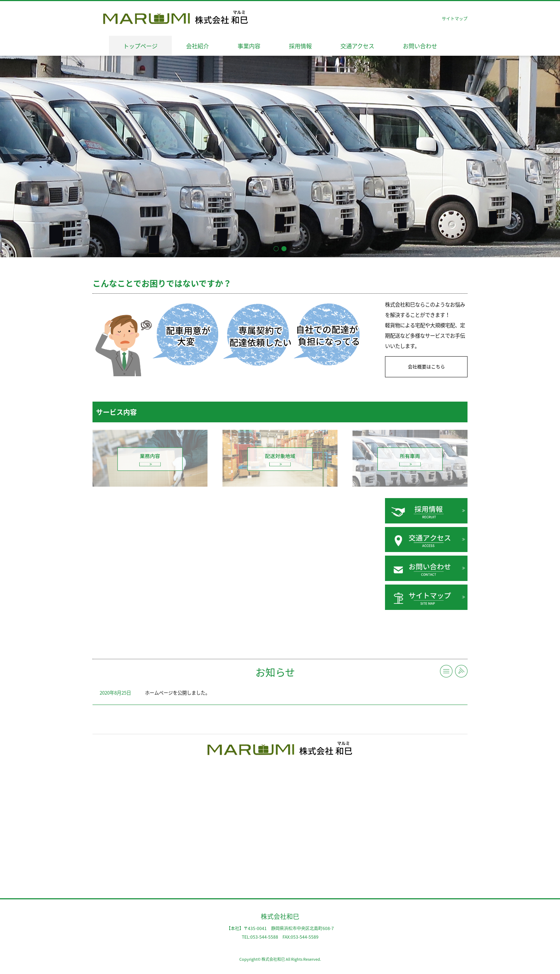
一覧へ (446, 671)
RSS (461, 671)
